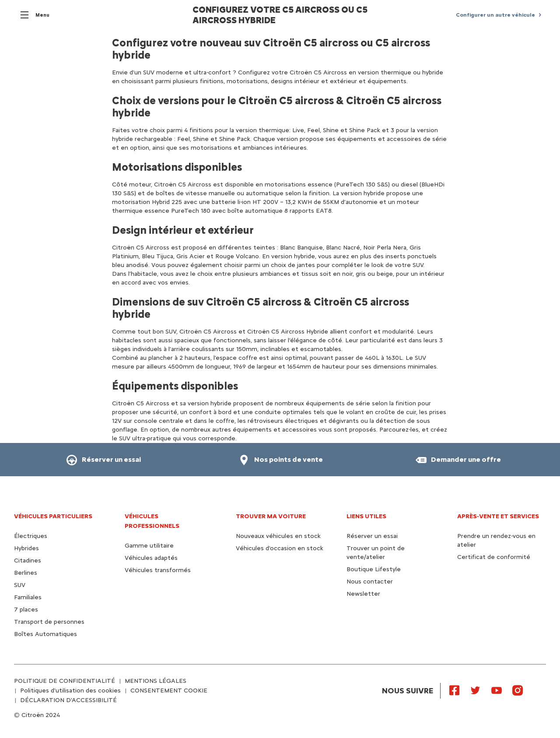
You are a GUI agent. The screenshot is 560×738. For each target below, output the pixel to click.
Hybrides (26, 548)
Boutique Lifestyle (374, 569)
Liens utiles (366, 516)
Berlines (26, 573)
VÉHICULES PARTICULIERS (53, 516)
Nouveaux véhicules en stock (278, 536)
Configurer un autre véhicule (495, 15)
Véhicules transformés (158, 570)
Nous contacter (370, 582)
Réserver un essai (372, 536)
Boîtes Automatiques (45, 634)
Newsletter (363, 594)
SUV (20, 585)
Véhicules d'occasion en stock (280, 548)
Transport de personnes (49, 622)
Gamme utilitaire (149, 546)
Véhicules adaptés (151, 558)
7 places (26, 610)
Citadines (28, 561)
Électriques (31, 536)
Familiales (28, 597)
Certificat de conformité (494, 557)
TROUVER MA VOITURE (271, 516)
